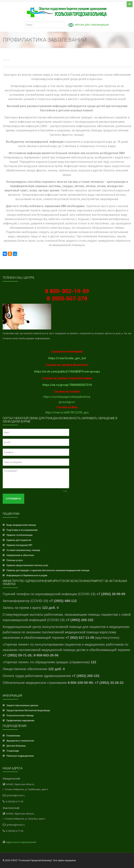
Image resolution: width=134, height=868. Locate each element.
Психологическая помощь (20, 716)
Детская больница (16, 746)
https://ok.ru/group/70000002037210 (67, 385)
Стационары (13, 751)
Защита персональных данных (22, 705)
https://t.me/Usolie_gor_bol (67, 358)
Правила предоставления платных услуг (27, 565)
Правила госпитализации (19, 535)
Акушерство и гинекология (20, 741)
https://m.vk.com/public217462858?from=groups (67, 372)
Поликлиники (13, 736)
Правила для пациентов (19, 540)
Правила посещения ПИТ (19, 545)
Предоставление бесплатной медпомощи (28, 710)
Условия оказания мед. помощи (23, 550)
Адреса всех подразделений (21, 842)
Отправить (13, 499)
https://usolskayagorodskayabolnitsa (67, 397)
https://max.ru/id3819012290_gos (67, 412)
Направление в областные (20, 555)
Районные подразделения (20, 756)
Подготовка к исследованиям (22, 530)
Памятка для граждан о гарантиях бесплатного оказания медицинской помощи (48, 570)
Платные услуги (15, 560)
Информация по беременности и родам (27, 575)
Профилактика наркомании (20, 721)
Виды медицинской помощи (21, 525)
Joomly (65, 491)
